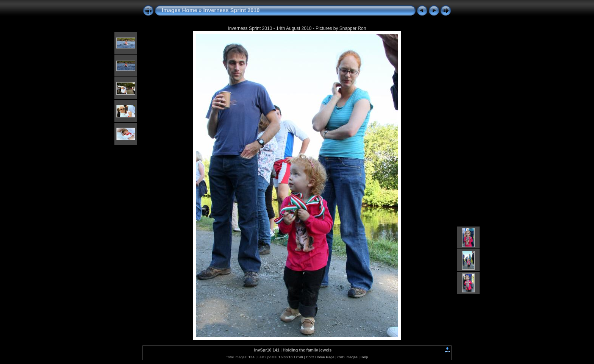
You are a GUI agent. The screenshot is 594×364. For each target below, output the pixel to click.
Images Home (180, 10)
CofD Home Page (320, 357)
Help (364, 357)
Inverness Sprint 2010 (232, 10)
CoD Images (348, 357)
